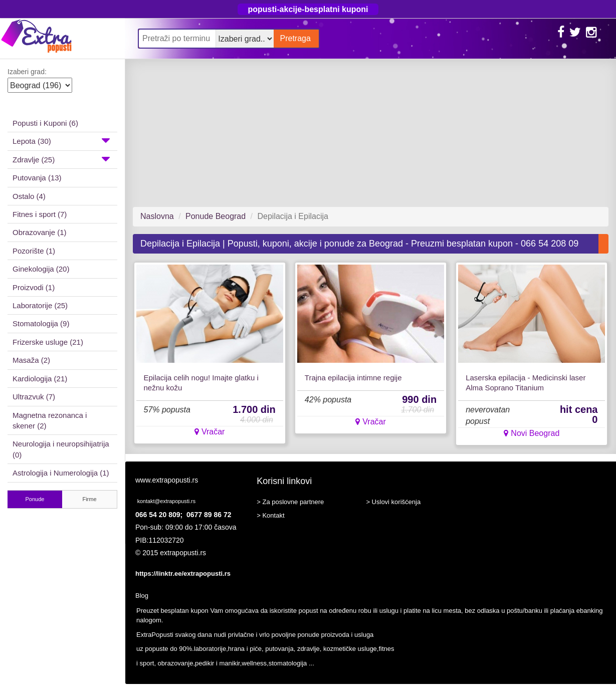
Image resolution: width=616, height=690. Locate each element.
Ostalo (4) (29, 196)
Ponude (35, 499)
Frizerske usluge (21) (48, 342)
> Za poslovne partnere (290, 502)
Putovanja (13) (37, 178)
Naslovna (157, 216)
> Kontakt (270, 515)
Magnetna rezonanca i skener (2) (50, 420)
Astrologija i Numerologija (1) (61, 473)
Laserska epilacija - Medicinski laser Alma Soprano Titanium (526, 383)
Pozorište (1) (34, 251)
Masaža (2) (31, 360)
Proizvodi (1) (34, 287)
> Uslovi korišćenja (393, 502)
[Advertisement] (367, 133)
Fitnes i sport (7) (40, 214)
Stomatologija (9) (41, 323)
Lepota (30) (61, 140)
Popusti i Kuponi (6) (45, 123)
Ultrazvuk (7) (34, 397)
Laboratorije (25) (40, 305)
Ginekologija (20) (41, 269)
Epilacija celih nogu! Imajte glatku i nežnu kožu (201, 383)
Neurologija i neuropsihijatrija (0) (61, 449)
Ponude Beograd (216, 216)
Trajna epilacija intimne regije (353, 378)
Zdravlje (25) (61, 159)
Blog (142, 596)
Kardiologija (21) (40, 379)
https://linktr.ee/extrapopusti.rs (183, 573)
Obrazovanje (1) (40, 232)
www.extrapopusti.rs (167, 480)
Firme (89, 499)
